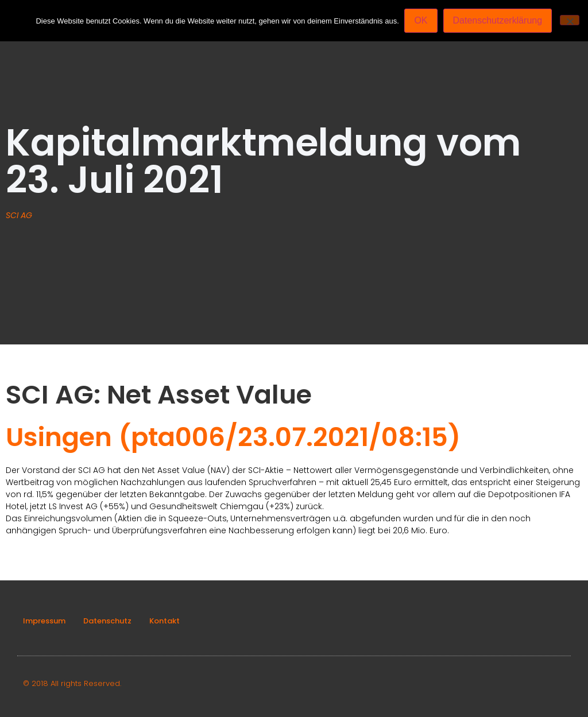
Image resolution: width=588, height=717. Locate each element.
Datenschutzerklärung (498, 20)
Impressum (44, 621)
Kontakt (165, 621)
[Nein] (570, 20)
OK (421, 20)
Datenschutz (107, 621)
